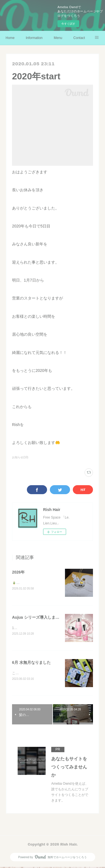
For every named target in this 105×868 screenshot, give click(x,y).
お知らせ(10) (20, 457)
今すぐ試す (68, 24)
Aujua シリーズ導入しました (38, 618)
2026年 (18, 572)
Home (10, 38)
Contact (79, 38)
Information (34, 38)
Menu (58, 38)
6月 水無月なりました (31, 663)
